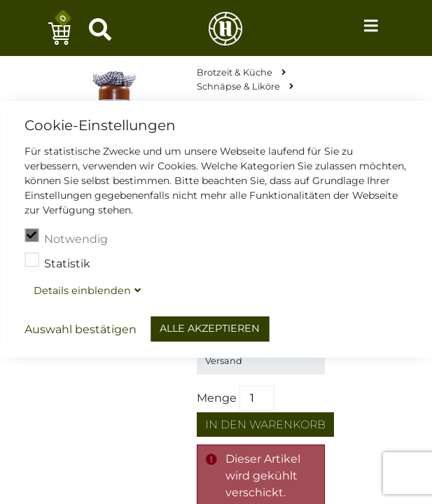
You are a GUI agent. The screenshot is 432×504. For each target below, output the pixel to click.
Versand (224, 361)
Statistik (57, 262)
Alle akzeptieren (210, 328)
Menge (217, 398)
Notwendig (66, 237)
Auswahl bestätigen (81, 329)
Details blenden (82, 290)
